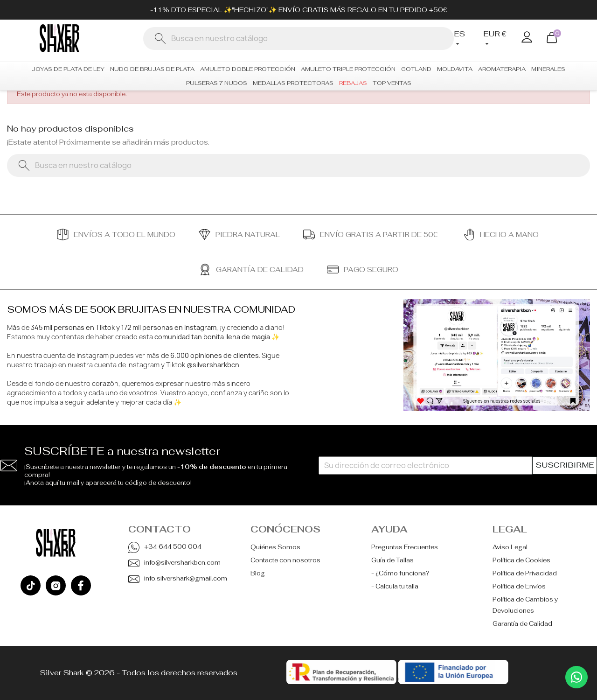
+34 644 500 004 (173, 547)
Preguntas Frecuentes (405, 547)
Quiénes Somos (275, 547)
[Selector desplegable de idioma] (462, 38)
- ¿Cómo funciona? (400, 573)
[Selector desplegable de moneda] (495, 38)
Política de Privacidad (525, 573)
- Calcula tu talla (395, 586)
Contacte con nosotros (285, 560)
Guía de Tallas (392, 560)
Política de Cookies (521, 560)
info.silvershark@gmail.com (186, 578)
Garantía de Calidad (522, 624)
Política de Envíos (519, 586)
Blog (258, 573)
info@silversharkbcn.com (182, 563)
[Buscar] (298, 38)
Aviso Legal (510, 547)
